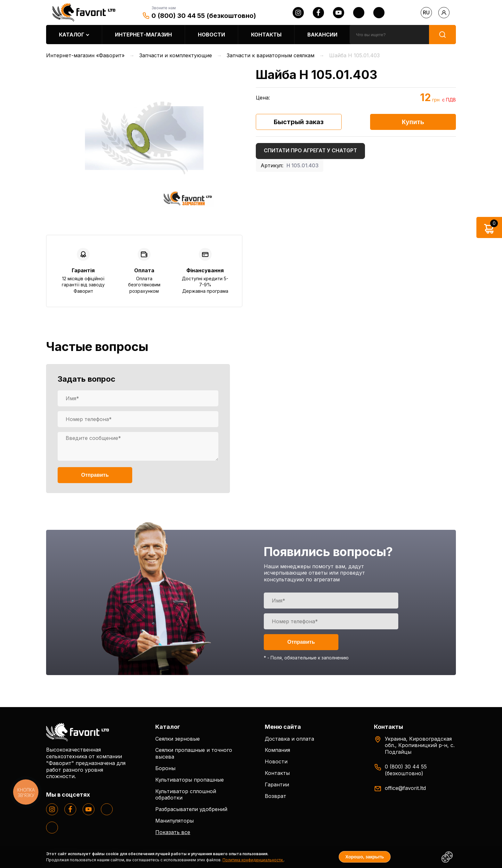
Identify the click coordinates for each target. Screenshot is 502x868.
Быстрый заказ (299, 122)
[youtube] (339, 13)
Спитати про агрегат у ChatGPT (310, 150)
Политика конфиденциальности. (253, 860)
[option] (144, 138)
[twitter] (359, 13)
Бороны (165, 768)
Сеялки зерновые (178, 739)
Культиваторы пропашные (190, 780)
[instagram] (298, 13)
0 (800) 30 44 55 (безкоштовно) (204, 16)
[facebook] (318, 13)
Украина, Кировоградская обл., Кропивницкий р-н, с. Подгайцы (420, 745)
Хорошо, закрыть (365, 857)
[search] (389, 35)
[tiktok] (379, 13)
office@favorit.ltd (405, 788)
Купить (413, 122)
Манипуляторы (174, 821)
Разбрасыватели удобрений (191, 809)
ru (426, 12)
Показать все (173, 832)
